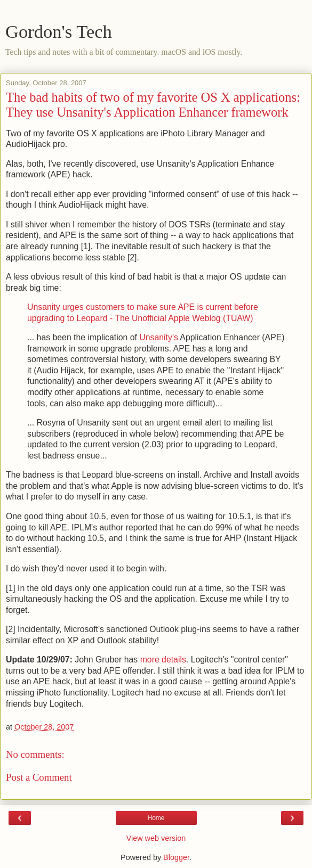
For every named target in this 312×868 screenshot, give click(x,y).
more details (163, 660)
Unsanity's (159, 337)
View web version (156, 838)
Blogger (176, 857)
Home (156, 818)
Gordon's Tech (59, 31)
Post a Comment (39, 777)
